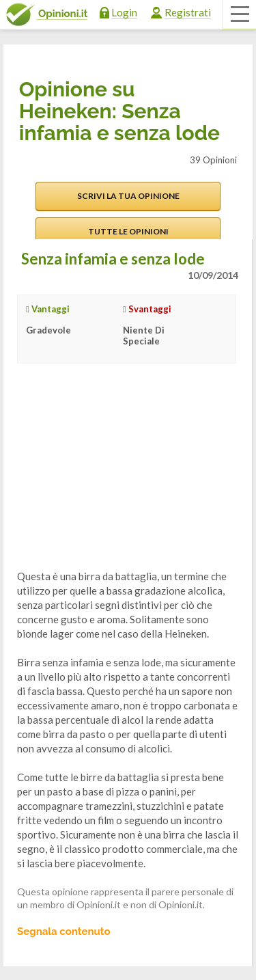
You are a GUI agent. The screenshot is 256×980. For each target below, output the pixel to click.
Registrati (188, 12)
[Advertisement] (119, 477)
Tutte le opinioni (128, 231)
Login (124, 12)
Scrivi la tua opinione (128, 196)
